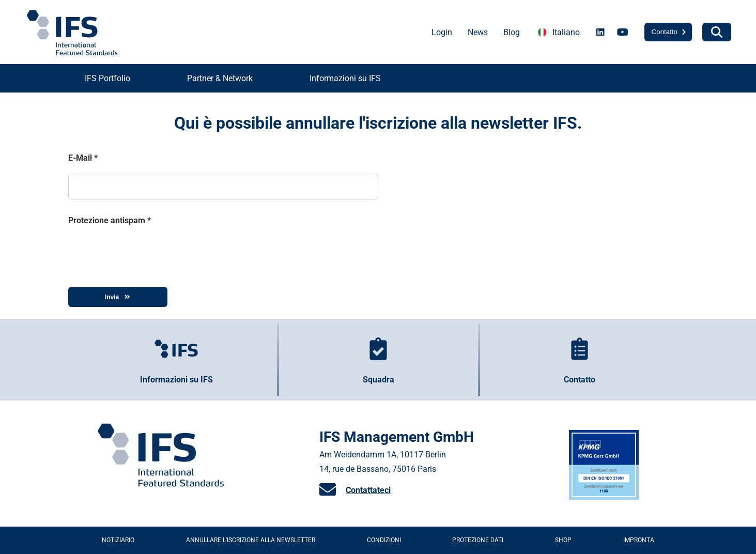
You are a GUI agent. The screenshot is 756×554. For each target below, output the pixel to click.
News (478, 32)
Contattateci (368, 490)
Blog (512, 32)
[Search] (717, 32)
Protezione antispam (110, 220)
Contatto (665, 32)
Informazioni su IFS (345, 78)
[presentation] (147, 252)
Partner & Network (220, 78)
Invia (118, 297)
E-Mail (83, 158)
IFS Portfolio (107, 78)
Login (442, 32)
